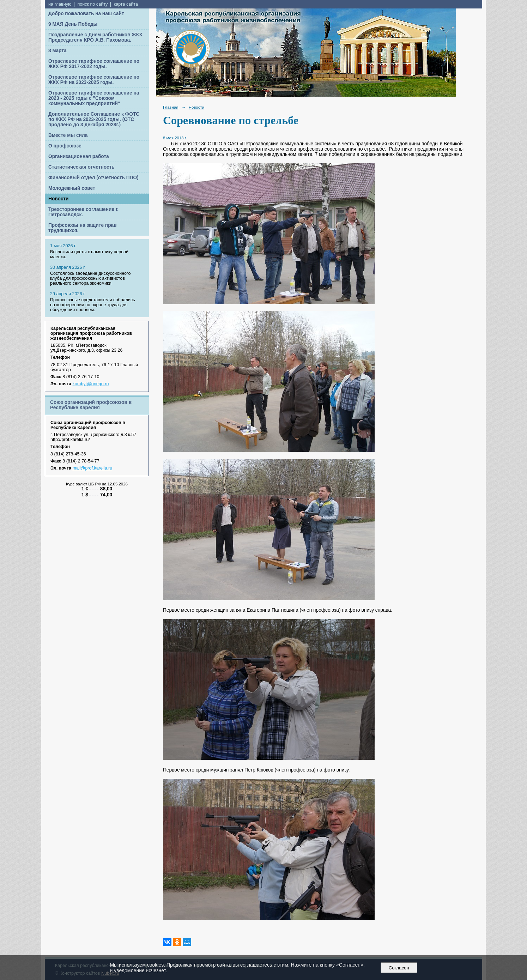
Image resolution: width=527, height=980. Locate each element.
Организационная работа (79, 156)
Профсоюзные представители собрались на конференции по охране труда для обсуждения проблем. (93, 305)
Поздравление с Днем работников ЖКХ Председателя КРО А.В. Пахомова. (95, 37)
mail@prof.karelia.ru (93, 468)
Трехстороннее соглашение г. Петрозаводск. (83, 212)
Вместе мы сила (68, 135)
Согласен (399, 968)
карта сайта (126, 4)
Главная (171, 107)
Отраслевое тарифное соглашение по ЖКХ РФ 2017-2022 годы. (94, 64)
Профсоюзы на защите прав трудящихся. (83, 228)
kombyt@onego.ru (91, 384)
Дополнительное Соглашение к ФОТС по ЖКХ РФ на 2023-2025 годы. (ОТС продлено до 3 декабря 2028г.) (94, 119)
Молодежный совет (72, 188)
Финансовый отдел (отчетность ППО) (93, 178)
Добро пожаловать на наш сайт (86, 14)
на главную (60, 4)
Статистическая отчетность (81, 167)
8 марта (57, 51)
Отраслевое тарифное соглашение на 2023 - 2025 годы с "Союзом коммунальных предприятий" (94, 98)
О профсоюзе (65, 146)
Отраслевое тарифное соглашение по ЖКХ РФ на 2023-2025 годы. (94, 80)
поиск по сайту (92, 4)
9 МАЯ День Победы (73, 24)
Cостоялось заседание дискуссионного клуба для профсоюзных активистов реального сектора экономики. (90, 278)
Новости (59, 199)
